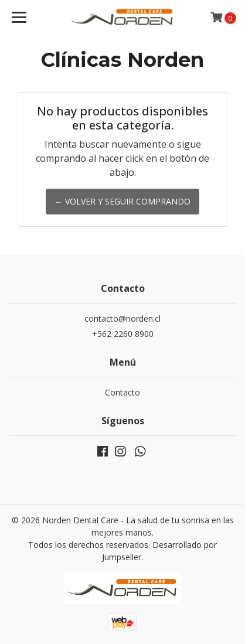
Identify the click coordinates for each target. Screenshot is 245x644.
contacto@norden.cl (122, 318)
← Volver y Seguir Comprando (122, 201)
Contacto (122, 392)
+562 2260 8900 (123, 334)
